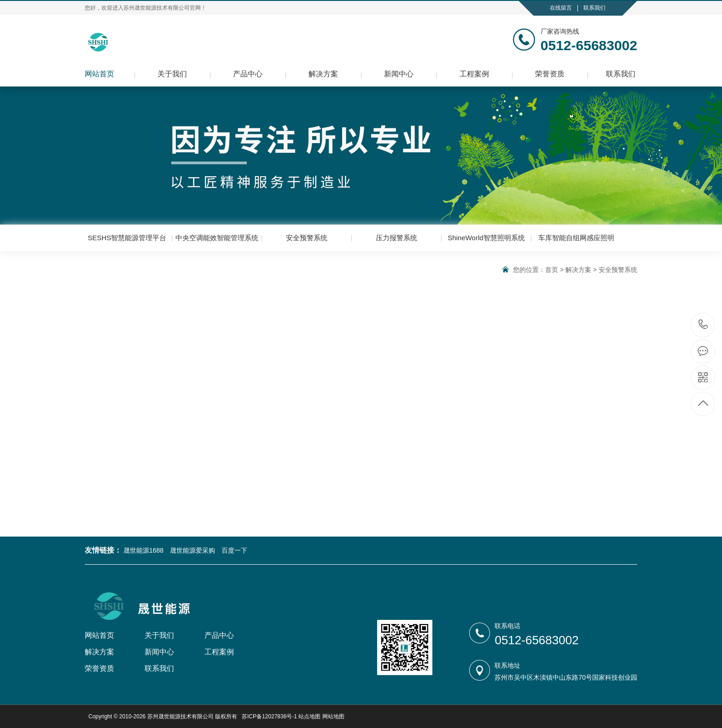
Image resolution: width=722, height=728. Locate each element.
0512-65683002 (703, 325)
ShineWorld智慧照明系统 (486, 238)
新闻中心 (399, 74)
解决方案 (323, 74)
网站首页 (99, 74)
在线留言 (561, 8)
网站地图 (333, 716)
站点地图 (309, 716)
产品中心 (248, 74)
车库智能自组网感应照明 (576, 238)
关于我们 (172, 74)
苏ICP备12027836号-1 (269, 716)
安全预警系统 (307, 238)
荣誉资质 (550, 74)
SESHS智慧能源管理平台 (127, 238)
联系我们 (594, 8)
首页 (552, 270)
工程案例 (474, 74)
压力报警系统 (396, 238)
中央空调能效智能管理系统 (217, 238)
